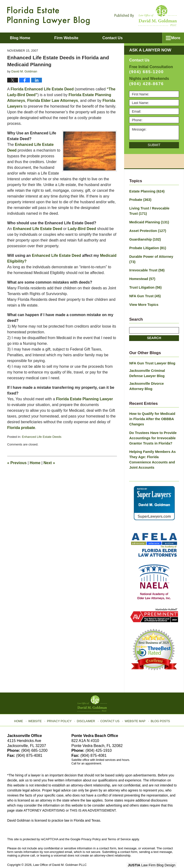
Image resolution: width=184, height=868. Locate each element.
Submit (154, 145)
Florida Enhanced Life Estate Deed (42, 89)
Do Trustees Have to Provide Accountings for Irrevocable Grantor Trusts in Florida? (152, 428)
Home (35, 463)
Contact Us (110, 708)
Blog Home (24, 38)
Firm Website (75, 38)
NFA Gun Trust (144, 288)
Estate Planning (146, 191)
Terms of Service (119, 827)
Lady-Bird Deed (82, 229)
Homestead (142, 272)
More (174, 38)
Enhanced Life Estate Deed (37, 229)
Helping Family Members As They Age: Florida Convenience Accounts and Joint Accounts (151, 449)
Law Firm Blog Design (154, 853)
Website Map (134, 708)
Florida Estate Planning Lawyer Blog (48, 16)
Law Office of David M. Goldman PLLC (60, 853)
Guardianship (144, 238)
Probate (140, 200)
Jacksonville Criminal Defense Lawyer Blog (153, 365)
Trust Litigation (145, 280)
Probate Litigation (147, 247)
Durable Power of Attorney (154, 255)
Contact (125, 38)
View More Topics (143, 297)
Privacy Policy (61, 708)
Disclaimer (87, 708)
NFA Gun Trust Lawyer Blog (151, 355)
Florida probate (21, 428)
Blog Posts (158, 708)
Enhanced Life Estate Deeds (42, 437)
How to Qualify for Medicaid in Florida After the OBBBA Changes (153, 409)
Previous (17, 463)
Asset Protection (147, 230)
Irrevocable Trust (146, 263)
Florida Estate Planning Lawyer (84, 399)
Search (154, 330)
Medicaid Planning (148, 221)
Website (38, 708)
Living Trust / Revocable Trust (153, 211)
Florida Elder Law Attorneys (53, 101)
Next (49, 463)
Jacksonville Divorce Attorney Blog (153, 377)
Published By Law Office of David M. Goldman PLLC (146, 16)
